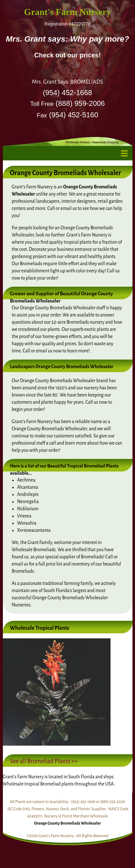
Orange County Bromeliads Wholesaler (67, 823)
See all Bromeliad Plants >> (44, 761)
